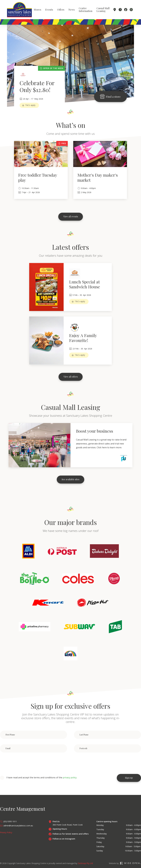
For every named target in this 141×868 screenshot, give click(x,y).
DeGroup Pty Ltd (85, 863)
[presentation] (21, 763)
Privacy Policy (6, 832)
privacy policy (70, 777)
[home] (19, 10)
